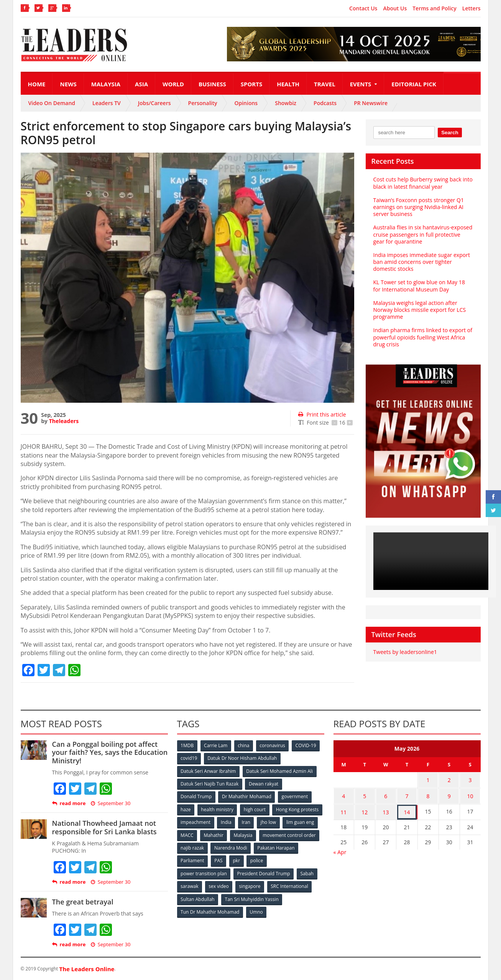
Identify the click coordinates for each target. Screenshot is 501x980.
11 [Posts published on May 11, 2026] (343, 810)
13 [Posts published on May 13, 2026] (386, 810)
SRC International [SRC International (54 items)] (290, 885)
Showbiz (286, 103)
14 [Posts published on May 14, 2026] (407, 810)
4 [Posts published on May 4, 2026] (343, 795)
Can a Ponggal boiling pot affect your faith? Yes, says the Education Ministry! (110, 752)
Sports (251, 84)
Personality (203, 103)
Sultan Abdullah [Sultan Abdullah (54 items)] (198, 897)
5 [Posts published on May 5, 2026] (365, 795)
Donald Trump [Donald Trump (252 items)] (196, 796)
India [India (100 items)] (279, 821)
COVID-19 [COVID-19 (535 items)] (307, 745)
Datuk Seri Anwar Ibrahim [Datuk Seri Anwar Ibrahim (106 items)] (209, 771)
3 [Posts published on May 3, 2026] (470, 780)
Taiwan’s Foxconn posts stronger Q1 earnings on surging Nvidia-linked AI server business (418, 207)
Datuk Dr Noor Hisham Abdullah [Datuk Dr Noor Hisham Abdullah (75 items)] (242, 758)
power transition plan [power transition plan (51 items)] (204, 872)
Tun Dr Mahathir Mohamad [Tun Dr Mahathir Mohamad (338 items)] (210, 910)
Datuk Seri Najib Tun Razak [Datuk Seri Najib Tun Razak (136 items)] (210, 783)
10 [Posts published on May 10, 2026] (470, 795)
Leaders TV (107, 103)
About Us (395, 8)
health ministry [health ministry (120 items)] (218, 809)
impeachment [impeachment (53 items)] (249, 821)
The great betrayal (83, 902)
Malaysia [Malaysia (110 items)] (308, 834)
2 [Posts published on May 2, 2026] (449, 780)
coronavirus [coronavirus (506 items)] (273, 745)
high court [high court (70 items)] (255, 809)
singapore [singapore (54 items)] (250, 885)
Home (37, 84)
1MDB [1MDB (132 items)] (187, 745)
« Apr (340, 849)
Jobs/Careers (154, 103)
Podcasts (325, 103)
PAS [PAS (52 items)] (267, 859)
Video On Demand (52, 103)
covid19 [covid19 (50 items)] (189, 758)
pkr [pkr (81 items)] (285, 859)
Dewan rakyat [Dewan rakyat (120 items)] (264, 783)
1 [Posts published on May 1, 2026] (428, 780)
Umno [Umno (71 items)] (256, 910)
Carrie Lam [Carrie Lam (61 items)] (216, 745)
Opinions (246, 103)
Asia (141, 84)
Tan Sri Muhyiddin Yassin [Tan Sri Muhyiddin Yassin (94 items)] (252, 897)
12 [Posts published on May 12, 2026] (365, 810)
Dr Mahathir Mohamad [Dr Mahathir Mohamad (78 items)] (247, 796)
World (173, 84)
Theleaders (64, 421)
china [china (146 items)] (244, 745)
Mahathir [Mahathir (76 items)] (278, 834)
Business (212, 84)
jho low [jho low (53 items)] (189, 834)
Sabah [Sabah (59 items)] (307, 872)
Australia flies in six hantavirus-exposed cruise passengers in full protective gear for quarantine (423, 234)
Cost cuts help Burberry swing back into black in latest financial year (423, 183)
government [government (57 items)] (295, 796)
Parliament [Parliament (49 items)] (240, 859)
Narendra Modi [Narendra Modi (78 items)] (294, 847)
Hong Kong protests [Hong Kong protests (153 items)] (202, 821)
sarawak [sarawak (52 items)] (190, 885)
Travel (325, 84)
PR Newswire (371, 103)
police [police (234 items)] (305, 859)
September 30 (110, 803)
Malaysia (106, 84)
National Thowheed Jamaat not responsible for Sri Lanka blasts (104, 827)
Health (288, 84)
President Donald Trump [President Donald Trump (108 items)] (264, 872)
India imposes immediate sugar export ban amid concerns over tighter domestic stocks (421, 262)
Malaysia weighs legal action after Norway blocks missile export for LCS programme (419, 310)
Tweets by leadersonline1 (405, 652)
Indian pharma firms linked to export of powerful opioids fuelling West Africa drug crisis (423, 337)
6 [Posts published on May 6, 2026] (386, 795)
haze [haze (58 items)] (186, 809)
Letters (471, 8)
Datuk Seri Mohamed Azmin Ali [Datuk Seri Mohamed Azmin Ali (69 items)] (280, 771)
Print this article (322, 414)
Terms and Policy (434, 8)
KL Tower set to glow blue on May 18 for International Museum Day (419, 286)
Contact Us (363, 8)
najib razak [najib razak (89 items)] (256, 847)
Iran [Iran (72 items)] (299, 821)
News (68, 84)
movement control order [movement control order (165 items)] (207, 847)
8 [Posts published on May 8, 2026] (428, 795)
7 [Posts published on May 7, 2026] (407, 795)
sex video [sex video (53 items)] (219, 885)
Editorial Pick (414, 84)
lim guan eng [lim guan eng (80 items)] (220, 834)
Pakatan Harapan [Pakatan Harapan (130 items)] (200, 859)
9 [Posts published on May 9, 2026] (449, 795)
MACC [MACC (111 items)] (251, 834)
